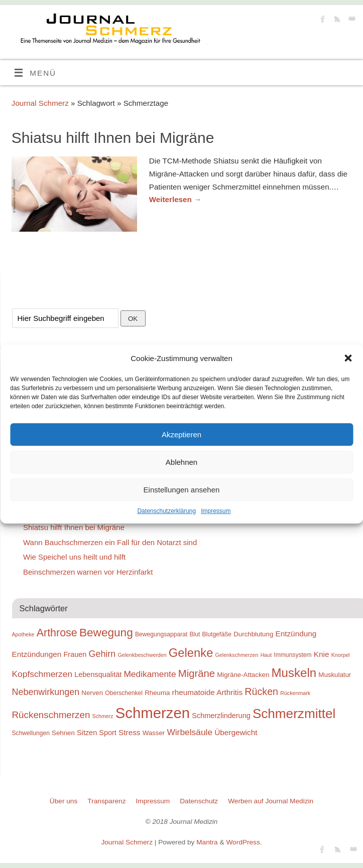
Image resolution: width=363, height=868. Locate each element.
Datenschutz (199, 801)
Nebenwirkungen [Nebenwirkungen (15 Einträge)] (46, 692)
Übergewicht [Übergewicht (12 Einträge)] (236, 732)
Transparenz (106, 801)
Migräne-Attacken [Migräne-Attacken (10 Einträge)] (243, 675)
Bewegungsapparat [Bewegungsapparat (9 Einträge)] (161, 634)
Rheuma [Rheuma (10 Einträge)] (157, 693)
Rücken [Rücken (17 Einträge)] (261, 691)
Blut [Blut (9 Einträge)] (195, 634)
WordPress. (244, 842)
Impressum (216, 511)
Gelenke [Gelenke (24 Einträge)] (191, 653)
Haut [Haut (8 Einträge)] (266, 655)
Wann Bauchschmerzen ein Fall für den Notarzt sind (110, 542)
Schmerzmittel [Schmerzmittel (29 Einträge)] (294, 714)
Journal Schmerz (40, 103)
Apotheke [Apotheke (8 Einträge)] (23, 634)
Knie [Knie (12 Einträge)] (322, 654)
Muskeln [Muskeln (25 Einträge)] (294, 673)
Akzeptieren (181, 435)
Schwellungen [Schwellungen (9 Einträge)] (31, 733)
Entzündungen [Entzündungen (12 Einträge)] (37, 654)
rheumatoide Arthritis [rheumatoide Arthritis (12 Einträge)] (208, 692)
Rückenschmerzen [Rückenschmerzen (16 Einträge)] (51, 715)
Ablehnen (181, 462)
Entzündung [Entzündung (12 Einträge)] (296, 634)
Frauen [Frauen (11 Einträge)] (75, 654)
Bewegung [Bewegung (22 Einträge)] (106, 633)
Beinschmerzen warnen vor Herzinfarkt (88, 572)
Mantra (207, 842)
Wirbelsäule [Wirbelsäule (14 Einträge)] (190, 732)
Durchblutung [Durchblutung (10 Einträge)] (253, 634)
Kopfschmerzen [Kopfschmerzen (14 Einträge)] (42, 674)
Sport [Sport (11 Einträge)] (108, 733)
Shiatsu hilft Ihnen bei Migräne (113, 138)
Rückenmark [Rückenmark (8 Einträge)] (295, 693)
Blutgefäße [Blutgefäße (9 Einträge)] (217, 634)
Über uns (64, 801)
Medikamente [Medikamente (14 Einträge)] (150, 674)
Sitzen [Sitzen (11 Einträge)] (87, 733)
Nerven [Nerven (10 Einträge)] (92, 693)
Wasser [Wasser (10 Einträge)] (154, 733)
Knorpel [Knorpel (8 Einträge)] (341, 655)
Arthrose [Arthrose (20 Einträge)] (57, 633)
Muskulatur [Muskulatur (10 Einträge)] (335, 675)
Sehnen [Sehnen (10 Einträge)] (63, 733)
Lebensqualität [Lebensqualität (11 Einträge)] (98, 674)
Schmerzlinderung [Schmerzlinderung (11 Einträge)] (221, 716)
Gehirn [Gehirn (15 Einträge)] (102, 654)
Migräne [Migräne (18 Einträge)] (197, 673)
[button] (348, 358)
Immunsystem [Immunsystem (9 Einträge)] (292, 655)
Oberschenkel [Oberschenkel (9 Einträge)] (124, 693)
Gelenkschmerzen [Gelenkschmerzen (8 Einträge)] (237, 655)
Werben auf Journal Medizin (271, 801)
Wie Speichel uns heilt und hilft (74, 557)
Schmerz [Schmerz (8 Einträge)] (103, 716)
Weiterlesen (175, 199)
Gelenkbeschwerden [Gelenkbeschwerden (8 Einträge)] (142, 655)
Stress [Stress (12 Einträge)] (129, 732)
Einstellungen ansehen (182, 490)
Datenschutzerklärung (166, 511)
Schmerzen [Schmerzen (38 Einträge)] (153, 713)
